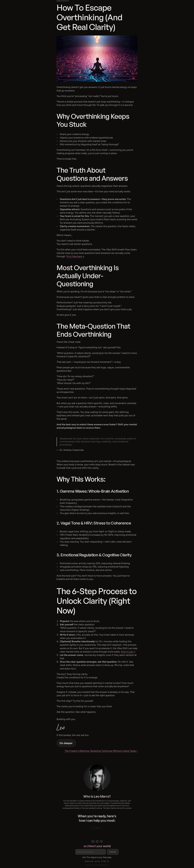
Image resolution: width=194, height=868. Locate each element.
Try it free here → (75, 256)
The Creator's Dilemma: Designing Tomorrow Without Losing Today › (101, 751)
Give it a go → (128, 652)
